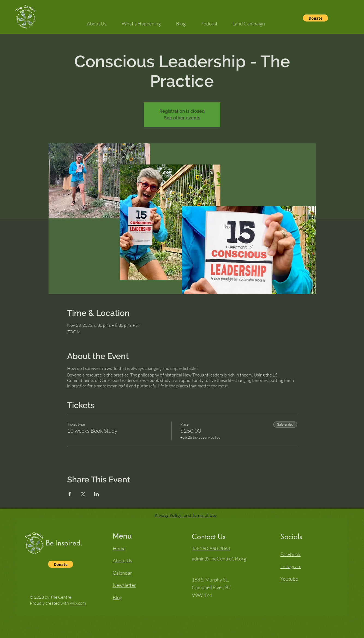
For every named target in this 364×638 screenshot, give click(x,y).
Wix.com (78, 603)
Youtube (289, 579)
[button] (315, 18)
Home (119, 548)
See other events (182, 118)
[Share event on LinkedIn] (96, 494)
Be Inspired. (64, 543)
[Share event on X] (83, 494)
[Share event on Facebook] (70, 494)
